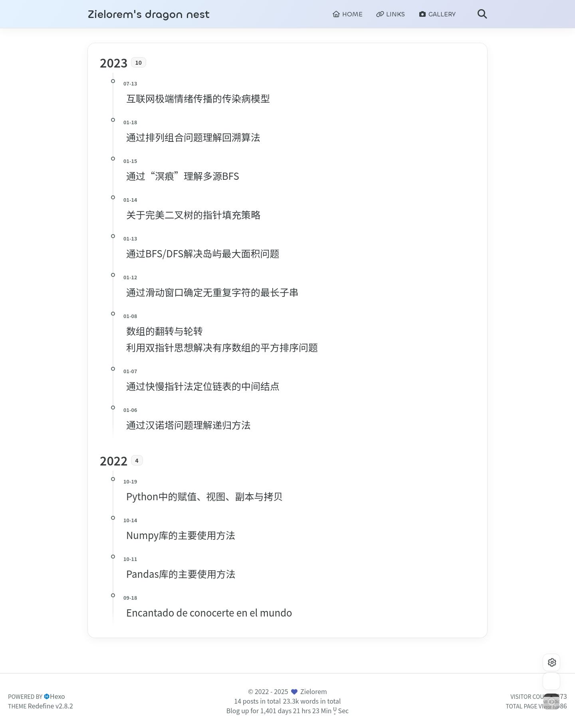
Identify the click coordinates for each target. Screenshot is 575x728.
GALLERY (437, 14)
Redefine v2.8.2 (51, 706)
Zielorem (314, 691)
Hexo (57, 696)
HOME (347, 14)
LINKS (391, 14)
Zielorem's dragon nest (149, 15)
